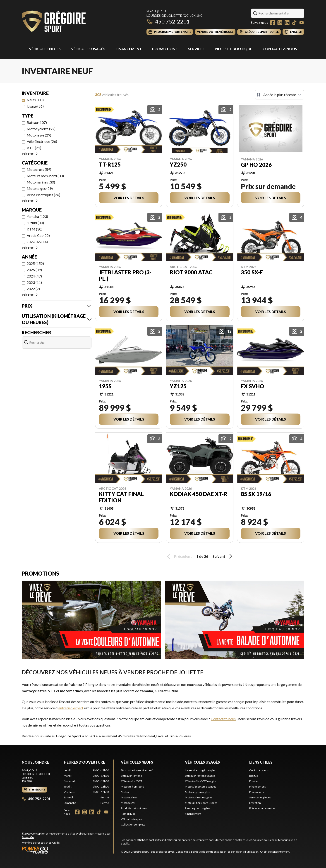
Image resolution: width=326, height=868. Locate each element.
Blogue (254, 776)
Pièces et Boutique (234, 49)
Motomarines (129, 797)
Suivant (223, 556)
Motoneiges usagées (198, 792)
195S (105, 386)
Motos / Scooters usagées (201, 787)
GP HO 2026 (256, 165)
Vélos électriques (132, 819)
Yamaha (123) (37, 216)
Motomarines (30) (41, 182)
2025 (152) (35, 263)
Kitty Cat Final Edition (121, 497)
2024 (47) (34, 276)
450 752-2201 (168, 21)
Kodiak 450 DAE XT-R (199, 494)
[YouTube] (302, 23)
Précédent (179, 556)
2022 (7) (33, 289)
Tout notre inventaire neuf (137, 770)
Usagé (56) (35, 106)
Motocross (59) (39, 169)
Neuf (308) (35, 100)
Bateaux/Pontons (131, 776)
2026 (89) (34, 270)
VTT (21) (34, 148)
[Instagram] (280, 23)
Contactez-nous (280, 49)
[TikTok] (294, 23)
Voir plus (30, 154)
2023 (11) (34, 282)
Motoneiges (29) (40, 188)
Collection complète (133, 824)
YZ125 (178, 386)
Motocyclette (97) (41, 129)
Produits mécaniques (134, 808)
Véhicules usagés (88, 49)
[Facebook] (273, 23)
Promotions (165, 49)
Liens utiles (261, 762)
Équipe (253, 781)
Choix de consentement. (275, 852)
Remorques (128, 814)
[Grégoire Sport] (54, 22)
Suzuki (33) (35, 223)
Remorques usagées (198, 808)
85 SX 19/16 (256, 494)
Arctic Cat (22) (38, 235)
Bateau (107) (37, 122)
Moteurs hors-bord (133, 787)
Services (196, 49)
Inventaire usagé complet (200, 770)
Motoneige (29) (39, 135)
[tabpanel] (86, 787)
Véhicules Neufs (45, 49)
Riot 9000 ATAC (191, 272)
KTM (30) (35, 229)
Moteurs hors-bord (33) (45, 176)
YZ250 (178, 165)
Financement (129, 49)
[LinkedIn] (287, 23)
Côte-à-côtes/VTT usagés (200, 781)
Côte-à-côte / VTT (132, 781)
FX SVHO (253, 386)
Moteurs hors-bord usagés (201, 803)
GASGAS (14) (37, 242)
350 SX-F (252, 272)
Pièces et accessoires (262, 808)
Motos (125, 792)
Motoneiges (128, 803)
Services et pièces (260, 797)
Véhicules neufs (137, 762)
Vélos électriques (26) (43, 195)
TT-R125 (110, 165)
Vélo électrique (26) (42, 141)
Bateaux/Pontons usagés (200, 776)
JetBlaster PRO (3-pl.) (125, 275)
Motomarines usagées (199, 797)
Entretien (255, 803)
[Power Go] (68, 850)
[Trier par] (280, 95)
